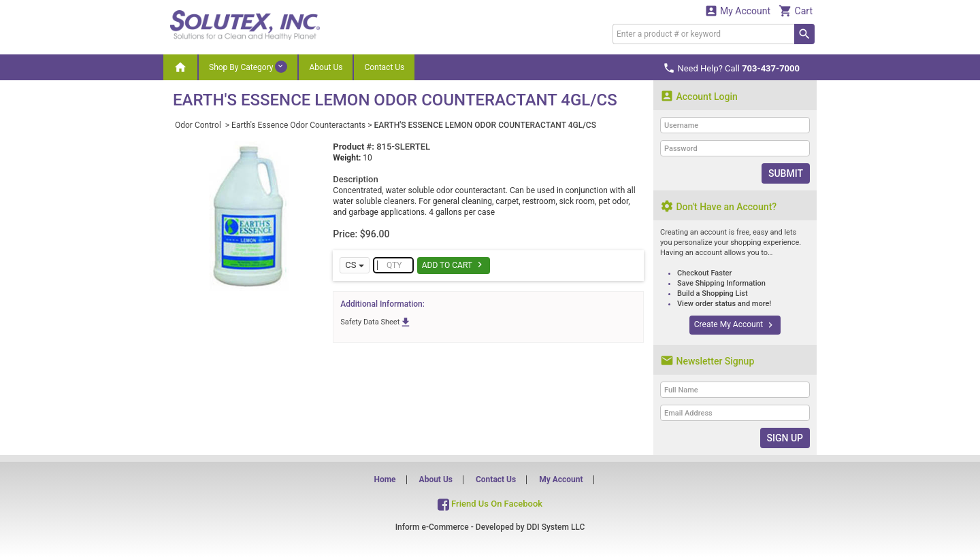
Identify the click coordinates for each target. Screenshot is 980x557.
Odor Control (199, 125)
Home (385, 479)
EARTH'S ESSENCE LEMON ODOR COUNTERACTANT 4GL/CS (485, 125)
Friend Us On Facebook (490, 504)
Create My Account (735, 325)
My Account (738, 11)
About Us (326, 67)
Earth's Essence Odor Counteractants (298, 125)
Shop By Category (248, 67)
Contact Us (384, 67)
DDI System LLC (556, 527)
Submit (786, 173)
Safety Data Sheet (376, 322)
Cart (796, 11)
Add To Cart (454, 265)
